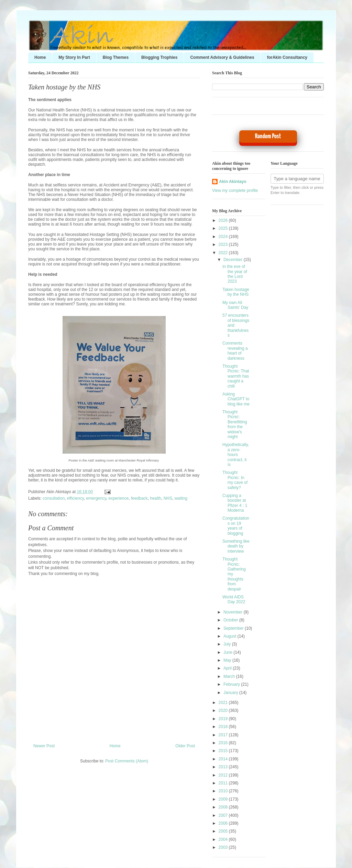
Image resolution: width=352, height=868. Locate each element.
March (230, 676)
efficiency (75, 498)
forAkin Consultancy (287, 57)
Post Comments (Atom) (127, 761)
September (234, 628)
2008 (224, 807)
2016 (224, 743)
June (228, 652)
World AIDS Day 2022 (234, 599)
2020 (224, 710)
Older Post (185, 746)
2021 (224, 703)
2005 (224, 831)
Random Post (268, 136)
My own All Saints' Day (235, 305)
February (232, 684)
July (228, 644)
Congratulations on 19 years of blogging (236, 526)
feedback (139, 498)
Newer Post (44, 746)
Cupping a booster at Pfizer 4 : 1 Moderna (235, 503)
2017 (224, 735)
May (228, 660)
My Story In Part (74, 57)
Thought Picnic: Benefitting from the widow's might (235, 424)
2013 (224, 767)
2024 (224, 237)
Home (40, 57)
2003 (224, 847)
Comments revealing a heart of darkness (235, 351)
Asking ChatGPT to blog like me (236, 399)
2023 (224, 245)
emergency (96, 498)
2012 (224, 775)
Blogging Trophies (159, 57)
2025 (224, 228)
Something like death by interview (236, 546)
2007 (224, 815)
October (231, 620)
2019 (224, 719)
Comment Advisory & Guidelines (222, 57)
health (156, 498)
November (234, 612)
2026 (224, 220)
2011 (224, 783)
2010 (224, 791)
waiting (181, 498)
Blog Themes (116, 57)
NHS (168, 498)
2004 (224, 839)
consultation (54, 498)
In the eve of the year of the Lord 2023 (235, 274)
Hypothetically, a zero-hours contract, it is (236, 455)
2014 (224, 759)
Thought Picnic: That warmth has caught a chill (236, 376)
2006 (224, 823)
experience (119, 498)
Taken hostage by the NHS (64, 87)
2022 (224, 253)
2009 (224, 799)
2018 (224, 727)
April (228, 668)
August (230, 636)
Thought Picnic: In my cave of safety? (235, 480)
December (234, 260)
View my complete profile (235, 191)
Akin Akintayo (233, 182)
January (231, 693)
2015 (224, 751)
